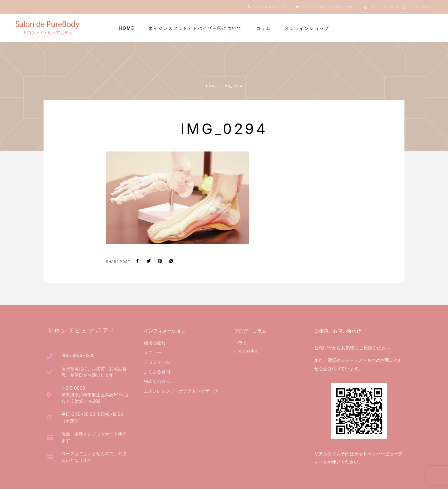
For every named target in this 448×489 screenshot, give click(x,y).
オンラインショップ (307, 28)
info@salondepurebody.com (328, 7)
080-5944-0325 (270, 7)
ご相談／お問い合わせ (338, 331)
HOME (127, 28)
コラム (263, 28)
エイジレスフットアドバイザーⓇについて (195, 28)
